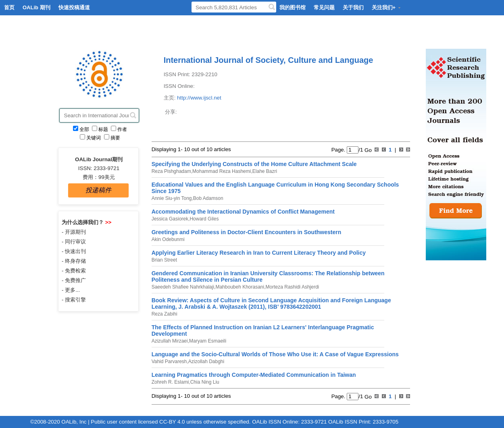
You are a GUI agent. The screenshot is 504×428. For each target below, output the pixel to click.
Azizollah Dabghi (206, 362)
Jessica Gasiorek (170, 219)
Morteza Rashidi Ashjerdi (293, 287)
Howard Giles (204, 219)
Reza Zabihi (165, 314)
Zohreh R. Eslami (170, 382)
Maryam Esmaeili (208, 341)
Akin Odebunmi (168, 239)
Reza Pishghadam (171, 171)
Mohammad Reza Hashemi (222, 171)
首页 (9, 7)
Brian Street (164, 260)
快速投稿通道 (74, 7)
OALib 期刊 (36, 7)
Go (367, 150)
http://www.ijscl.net (199, 98)
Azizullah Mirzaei (170, 341)
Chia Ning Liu (205, 382)
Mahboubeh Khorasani (240, 287)
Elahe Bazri (265, 171)
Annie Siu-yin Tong (172, 198)
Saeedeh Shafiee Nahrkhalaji (183, 287)
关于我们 (353, 7)
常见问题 (324, 7)
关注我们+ (387, 7)
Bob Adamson (208, 198)
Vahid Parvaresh (169, 362)
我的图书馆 (293, 7)
